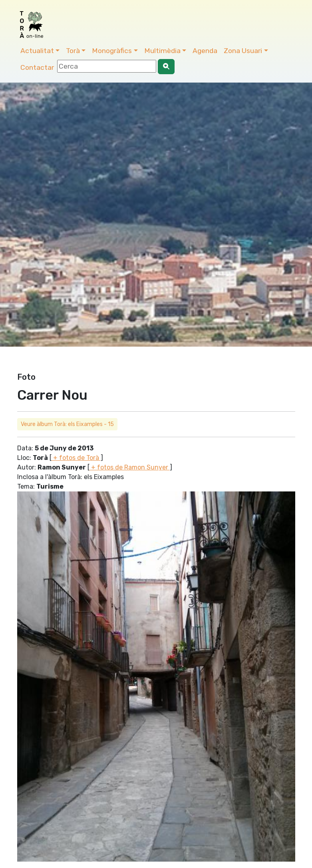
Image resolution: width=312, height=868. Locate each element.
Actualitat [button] (37, 51)
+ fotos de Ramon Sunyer (130, 467)
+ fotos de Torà (76, 458)
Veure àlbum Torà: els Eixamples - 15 (67, 424)
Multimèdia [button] (162, 51)
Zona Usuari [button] (243, 51)
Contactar (37, 67)
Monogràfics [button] (112, 51)
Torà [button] (73, 51)
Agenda (205, 51)
